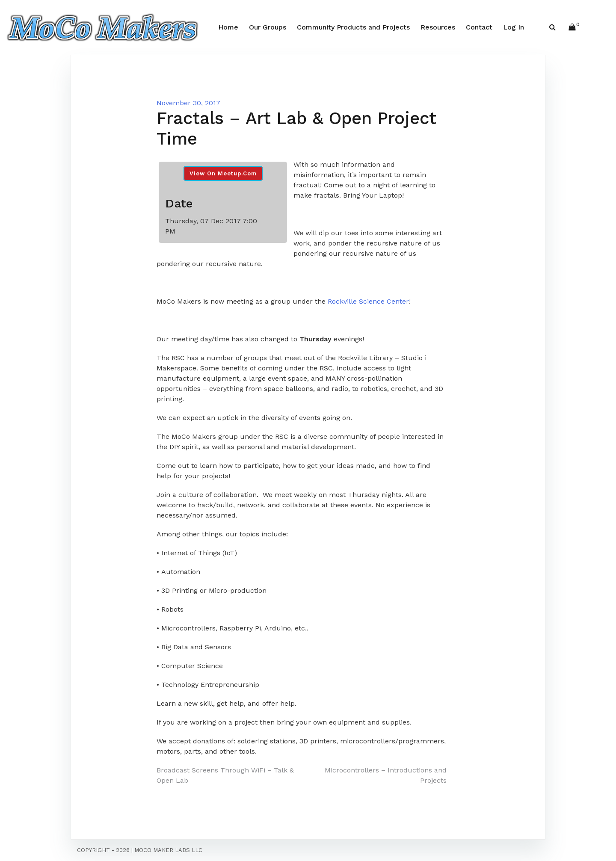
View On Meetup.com (223, 173)
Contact (479, 27)
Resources (438, 27)
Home (228, 27)
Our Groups (268, 27)
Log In (514, 27)
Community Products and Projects (353, 27)
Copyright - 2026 (103, 850)
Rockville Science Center (368, 301)
